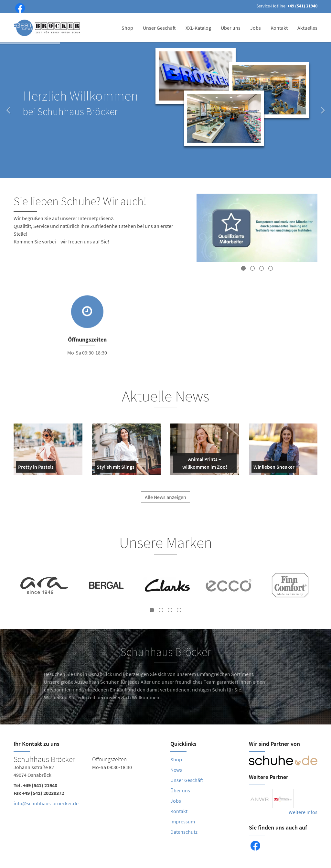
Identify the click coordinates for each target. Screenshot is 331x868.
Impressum (183, 821)
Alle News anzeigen (165, 502)
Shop (127, 28)
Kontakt (279, 28)
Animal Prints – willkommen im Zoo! (201, 464)
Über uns (231, 28)
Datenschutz (184, 832)
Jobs (256, 28)
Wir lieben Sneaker (274, 468)
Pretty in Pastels (36, 468)
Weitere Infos (303, 812)
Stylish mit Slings (116, 468)
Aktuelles (307, 28)
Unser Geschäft (159, 28)
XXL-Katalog (198, 28)
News (176, 770)
